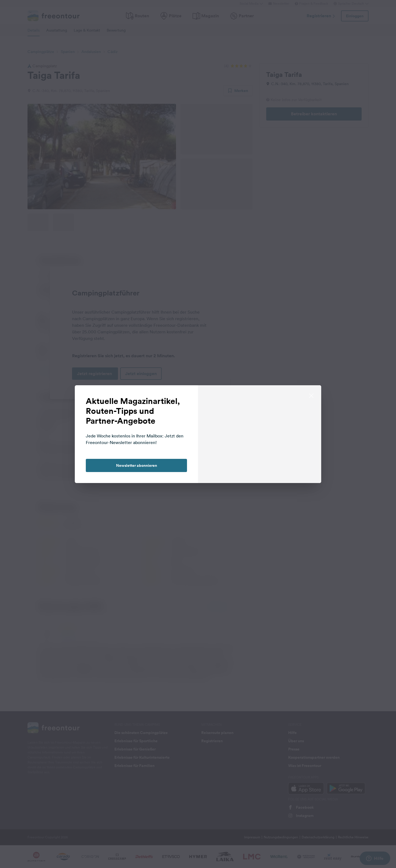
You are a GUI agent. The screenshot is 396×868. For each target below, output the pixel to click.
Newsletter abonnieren (137, 465)
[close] (311, 395)
